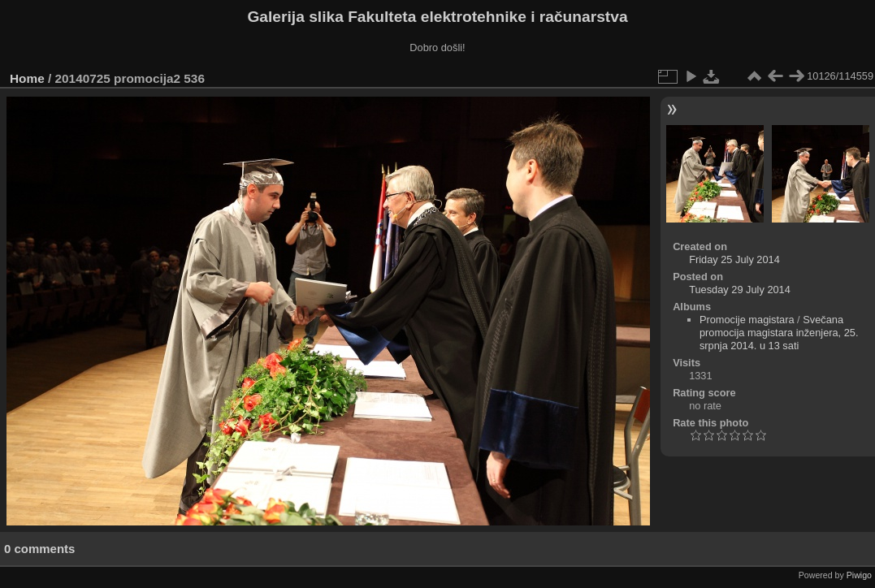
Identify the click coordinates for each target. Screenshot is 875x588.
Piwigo (859, 575)
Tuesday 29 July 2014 (740, 290)
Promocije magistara (747, 320)
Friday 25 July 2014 (734, 259)
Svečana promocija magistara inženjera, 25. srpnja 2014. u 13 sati (779, 333)
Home (27, 78)
